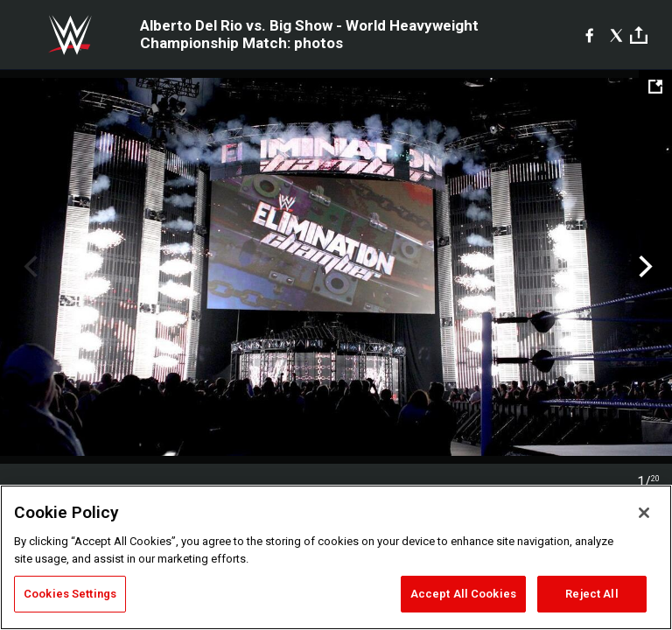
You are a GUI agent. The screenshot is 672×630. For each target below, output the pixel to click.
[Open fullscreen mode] (655, 87)
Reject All (591, 594)
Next (644, 267)
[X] (616, 35)
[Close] (644, 513)
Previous (28, 267)
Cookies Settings (70, 594)
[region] (336, 557)
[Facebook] (589, 35)
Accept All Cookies (463, 594)
